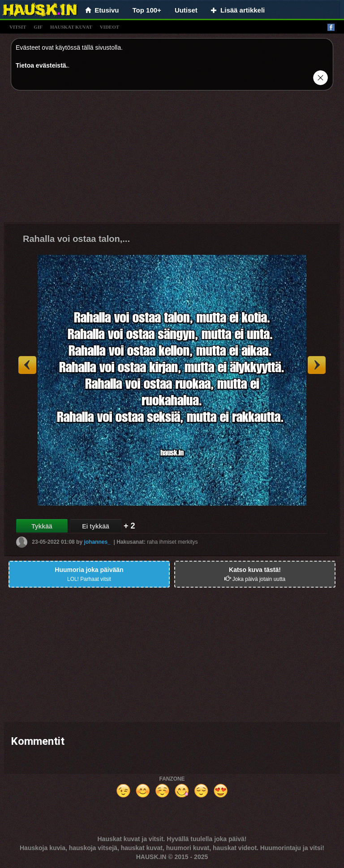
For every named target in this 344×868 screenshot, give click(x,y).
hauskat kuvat (71, 27)
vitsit (18, 27)
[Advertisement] (172, 160)
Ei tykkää (96, 526)
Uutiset (186, 10)
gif (38, 27)
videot (110, 27)
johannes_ (97, 542)
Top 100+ (147, 10)
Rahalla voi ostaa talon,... (76, 239)
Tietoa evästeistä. (42, 65)
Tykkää (42, 526)
